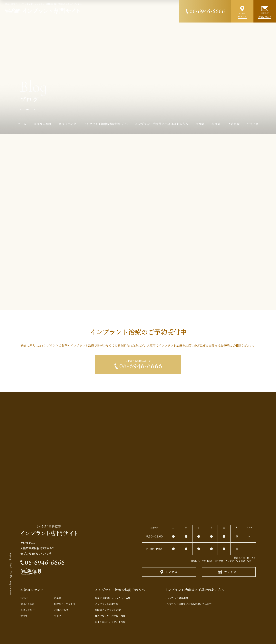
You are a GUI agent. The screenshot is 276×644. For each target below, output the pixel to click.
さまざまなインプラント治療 (110, 622)
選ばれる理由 (27, 604)
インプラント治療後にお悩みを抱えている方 (188, 604)
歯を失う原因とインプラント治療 (113, 598)
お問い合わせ (61, 610)
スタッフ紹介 (27, 610)
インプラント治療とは (107, 604)
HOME (25, 598)
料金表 (58, 598)
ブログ (58, 616)
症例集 (24, 616)
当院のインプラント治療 (108, 610)
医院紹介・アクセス (65, 604)
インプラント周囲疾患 (176, 598)
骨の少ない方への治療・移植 (110, 616)
